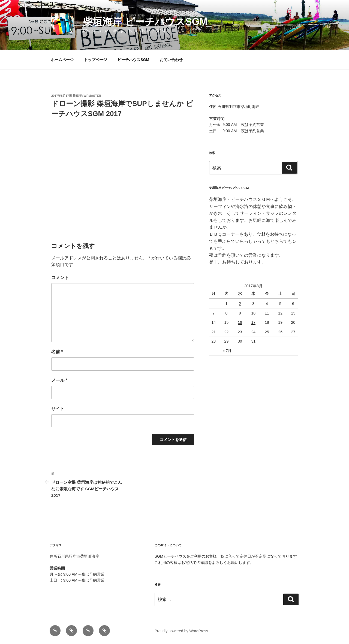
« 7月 (227, 351)
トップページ (95, 60)
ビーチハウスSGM (133, 60)
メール (59, 380)
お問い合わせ (171, 60)
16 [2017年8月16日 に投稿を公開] (240, 322)
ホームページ (62, 60)
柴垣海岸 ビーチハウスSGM (145, 22)
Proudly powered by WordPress (181, 631)
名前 (57, 352)
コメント (60, 278)
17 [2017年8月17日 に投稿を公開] (253, 322)
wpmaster (92, 96)
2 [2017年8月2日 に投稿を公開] (240, 304)
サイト (58, 409)
